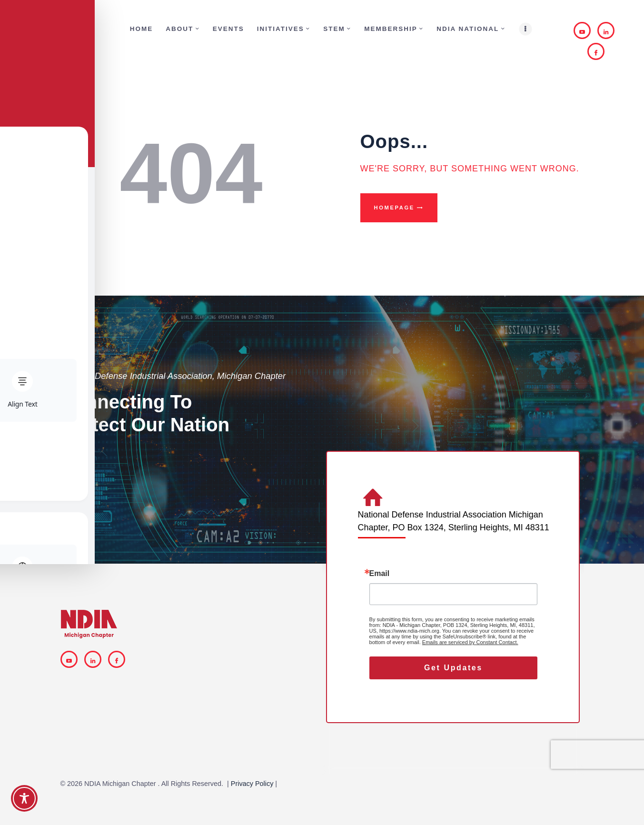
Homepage (394, 208)
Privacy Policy (252, 784)
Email (380, 574)
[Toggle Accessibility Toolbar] (24, 798)
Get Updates (453, 668)
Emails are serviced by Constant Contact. (470, 642)
